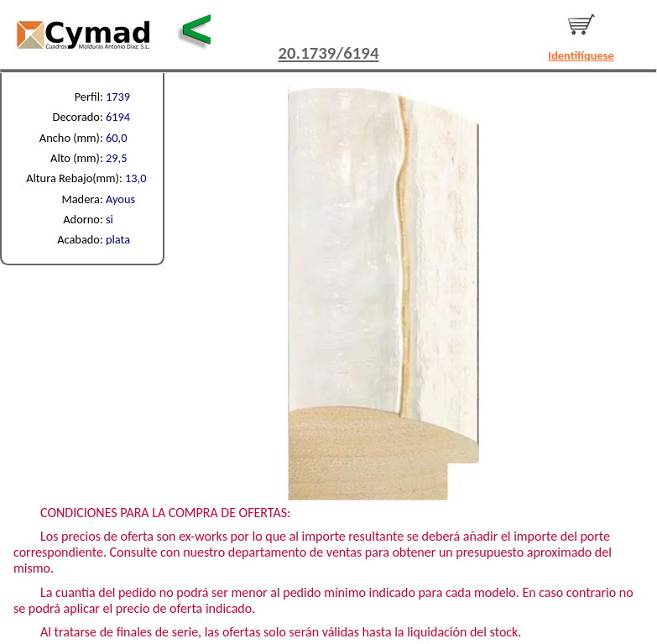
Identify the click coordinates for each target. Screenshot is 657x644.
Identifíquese (581, 55)
